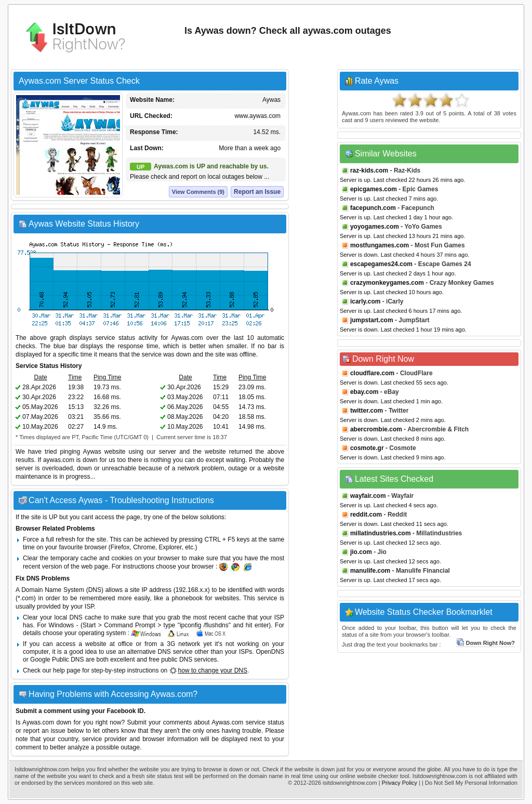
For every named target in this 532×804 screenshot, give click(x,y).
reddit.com (366, 515)
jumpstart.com (372, 320)
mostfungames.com (380, 245)
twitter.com (367, 411)
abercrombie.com (376, 429)
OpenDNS (270, 652)
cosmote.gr (367, 448)
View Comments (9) (198, 192)
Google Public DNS (57, 660)
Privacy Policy (400, 783)
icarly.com (365, 301)
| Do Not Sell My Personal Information (470, 783)
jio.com (361, 552)
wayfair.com (368, 496)
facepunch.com (373, 208)
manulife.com (370, 571)
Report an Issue (257, 192)
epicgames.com (374, 189)
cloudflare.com (372, 373)
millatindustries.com (381, 533)
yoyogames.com (375, 227)
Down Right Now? (486, 643)
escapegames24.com (381, 264)
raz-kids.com (369, 170)
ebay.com (364, 392)
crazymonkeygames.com (387, 283)
